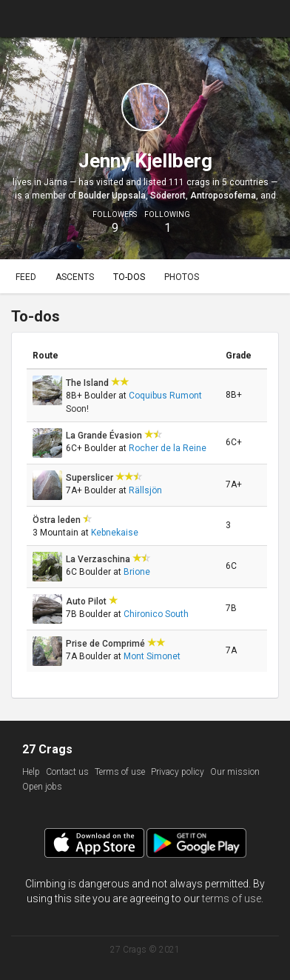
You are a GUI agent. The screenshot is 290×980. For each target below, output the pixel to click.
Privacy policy (178, 772)
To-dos (129, 277)
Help (31, 772)
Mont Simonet (152, 656)
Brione (137, 572)
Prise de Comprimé (107, 644)
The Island (88, 383)
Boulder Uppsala (112, 196)
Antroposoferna (223, 196)
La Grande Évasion (105, 436)
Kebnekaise (115, 533)
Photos (182, 277)
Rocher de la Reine (168, 448)
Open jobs (42, 787)
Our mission (235, 772)
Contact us (67, 772)
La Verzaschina (99, 559)
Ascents (75, 277)
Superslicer (91, 478)
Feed (26, 277)
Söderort (168, 196)
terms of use (232, 899)
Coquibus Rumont (165, 396)
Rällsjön (145, 490)
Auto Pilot (87, 601)
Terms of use (120, 772)
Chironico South (156, 614)
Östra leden (58, 520)
